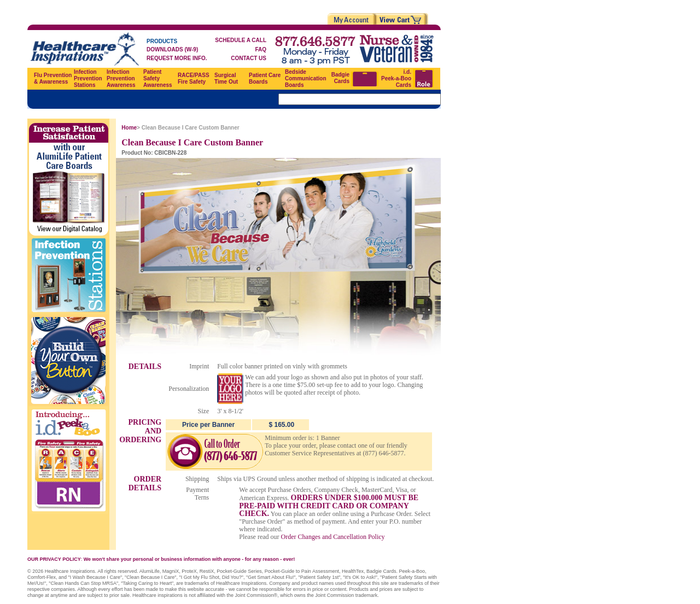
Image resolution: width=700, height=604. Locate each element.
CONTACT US (249, 58)
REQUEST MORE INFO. (177, 58)
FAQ (261, 49)
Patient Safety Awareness (158, 78)
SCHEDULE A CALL (241, 40)
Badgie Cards (340, 78)
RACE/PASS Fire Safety (194, 78)
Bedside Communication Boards (306, 78)
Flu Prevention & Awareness (53, 78)
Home (129, 128)
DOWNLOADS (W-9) (172, 49)
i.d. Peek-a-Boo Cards (396, 78)
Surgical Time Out (226, 78)
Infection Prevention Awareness (121, 78)
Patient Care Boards (265, 78)
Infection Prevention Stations (88, 78)
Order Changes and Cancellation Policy (333, 537)
